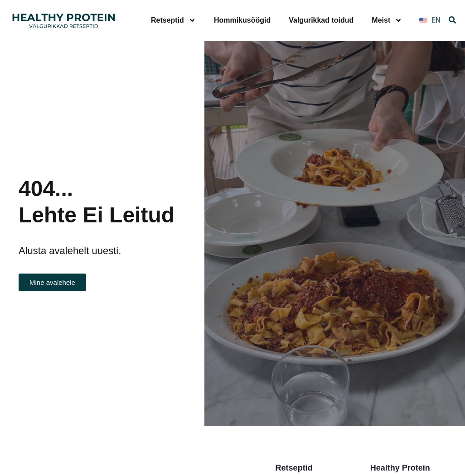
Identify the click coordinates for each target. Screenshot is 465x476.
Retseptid (173, 20)
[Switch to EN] (430, 20)
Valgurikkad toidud (321, 20)
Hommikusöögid (242, 20)
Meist (387, 20)
